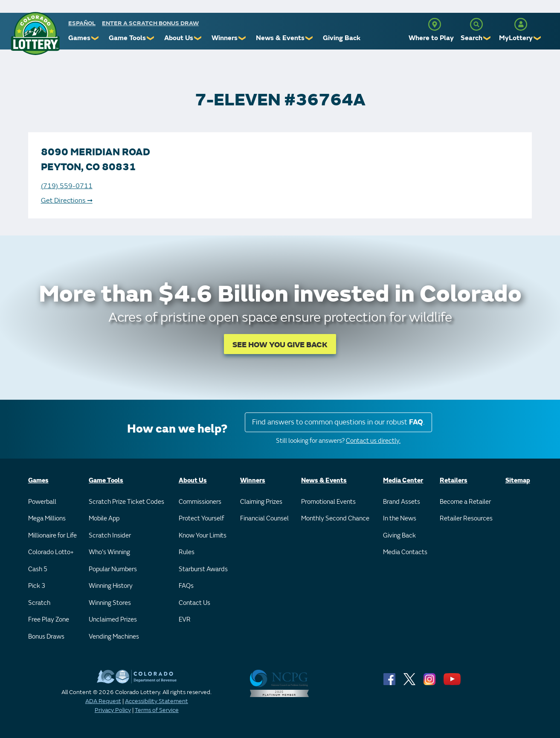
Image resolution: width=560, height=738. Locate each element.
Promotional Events (328, 502)
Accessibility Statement (157, 701)
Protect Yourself (201, 519)
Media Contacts (405, 552)
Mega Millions (47, 519)
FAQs (186, 586)
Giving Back (342, 38)
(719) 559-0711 (67, 186)
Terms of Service (157, 710)
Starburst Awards (203, 569)
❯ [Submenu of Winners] (242, 38)
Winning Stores (110, 603)
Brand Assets (402, 502)
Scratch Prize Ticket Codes (126, 502)
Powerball (42, 502)
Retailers (454, 481)
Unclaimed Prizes (113, 620)
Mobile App (104, 519)
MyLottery (516, 38)
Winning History (111, 586)
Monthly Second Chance (335, 519)
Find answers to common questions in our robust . (338, 422)
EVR (185, 620)
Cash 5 (38, 569)
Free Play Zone (49, 620)
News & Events (280, 38)
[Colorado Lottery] (35, 33)
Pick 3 (37, 586)
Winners (225, 38)
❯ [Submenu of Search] (487, 38)
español (82, 23)
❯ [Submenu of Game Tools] (151, 38)
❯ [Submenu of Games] (95, 38)
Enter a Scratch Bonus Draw (150, 23)
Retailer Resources (466, 519)
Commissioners (200, 502)
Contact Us (194, 603)
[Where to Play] (435, 24)
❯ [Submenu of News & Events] (309, 38)
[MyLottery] (521, 24)
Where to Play (431, 38)
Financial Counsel (264, 519)
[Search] (476, 24)
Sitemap (518, 481)
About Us (179, 38)
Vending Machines (114, 637)
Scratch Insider (110, 536)
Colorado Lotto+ (51, 552)
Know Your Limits (203, 536)
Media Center (403, 481)
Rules (187, 552)
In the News (400, 519)
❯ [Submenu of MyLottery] (538, 38)
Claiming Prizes (261, 502)
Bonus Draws (46, 637)
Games (79, 38)
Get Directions (67, 200)
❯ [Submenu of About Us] (198, 38)
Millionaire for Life (52, 536)
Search (472, 38)
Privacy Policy (113, 710)
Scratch (39, 603)
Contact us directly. (373, 441)
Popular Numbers (113, 569)
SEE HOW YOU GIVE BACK (280, 345)
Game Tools (127, 38)
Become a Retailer (465, 502)
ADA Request (103, 701)
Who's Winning (109, 552)
